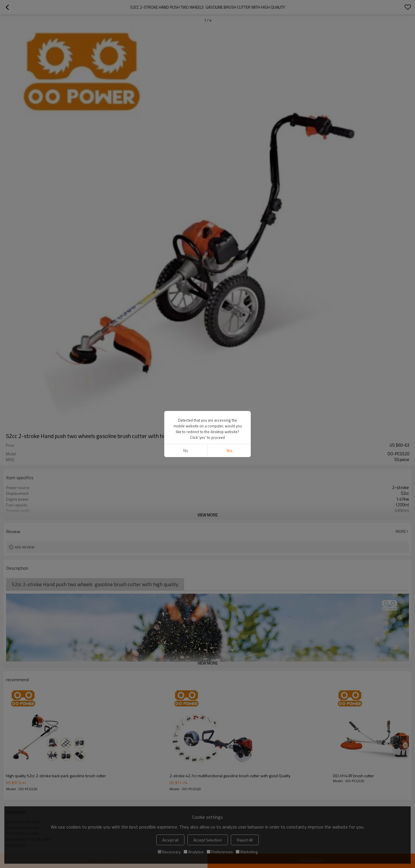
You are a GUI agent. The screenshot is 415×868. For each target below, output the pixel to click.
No (186, 451)
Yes (229, 451)
